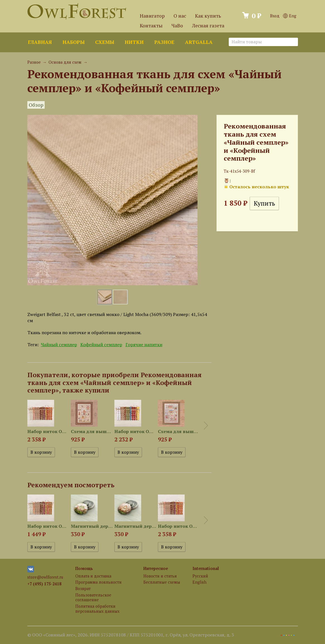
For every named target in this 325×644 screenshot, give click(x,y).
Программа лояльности (98, 582)
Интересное (156, 568)
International (206, 568)
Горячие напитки (144, 344)
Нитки (134, 42)
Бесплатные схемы (162, 582)
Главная (40, 42)
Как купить (208, 16)
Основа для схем (65, 62)
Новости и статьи (160, 576)
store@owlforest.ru (45, 577)
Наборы (74, 42)
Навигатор (152, 16)
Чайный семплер (59, 344)
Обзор (36, 105)
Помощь (84, 568)
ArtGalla (199, 42)
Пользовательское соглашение (93, 597)
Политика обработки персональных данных (97, 609)
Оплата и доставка (93, 576)
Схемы (105, 42)
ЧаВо (177, 26)
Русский (200, 576)
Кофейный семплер (101, 344)
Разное (164, 42)
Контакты (151, 26)
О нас (180, 16)
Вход (275, 16)
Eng (289, 16)
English (199, 582)
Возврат (83, 589)
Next (206, 426)
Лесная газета (208, 26)
